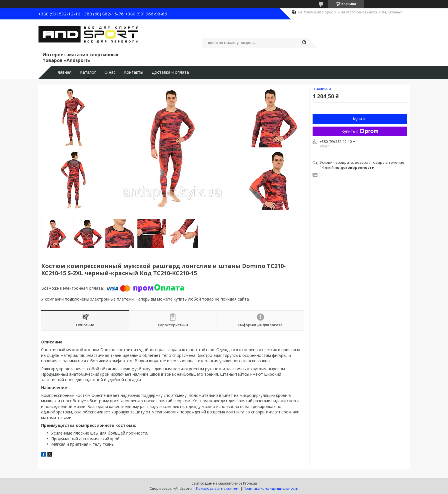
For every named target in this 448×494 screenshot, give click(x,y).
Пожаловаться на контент (218, 488)
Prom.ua (250, 483)
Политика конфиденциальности (271, 488)
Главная (63, 72)
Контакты (134, 72)
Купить (360, 119)
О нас (110, 72)
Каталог (88, 72)
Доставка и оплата (170, 72)
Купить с (360, 131)
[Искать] (304, 43)
